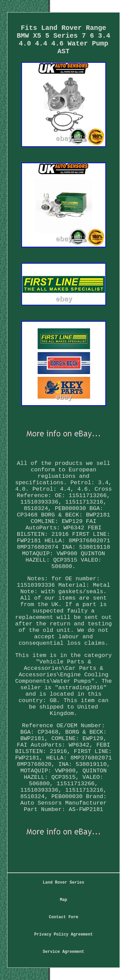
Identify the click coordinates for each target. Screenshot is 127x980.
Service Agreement (63, 952)
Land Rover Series (63, 883)
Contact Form (63, 917)
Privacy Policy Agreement (63, 935)
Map (64, 900)
